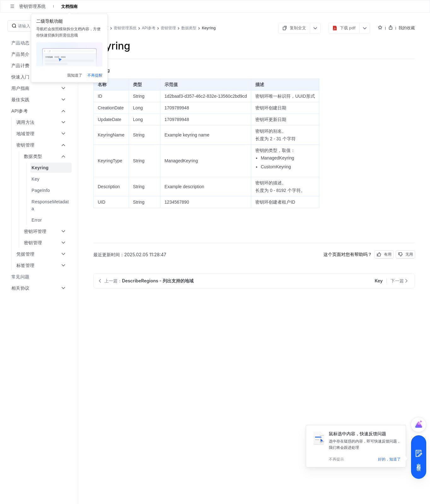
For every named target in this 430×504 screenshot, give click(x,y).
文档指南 (69, 6)
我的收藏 (407, 28)
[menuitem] (40, 168)
